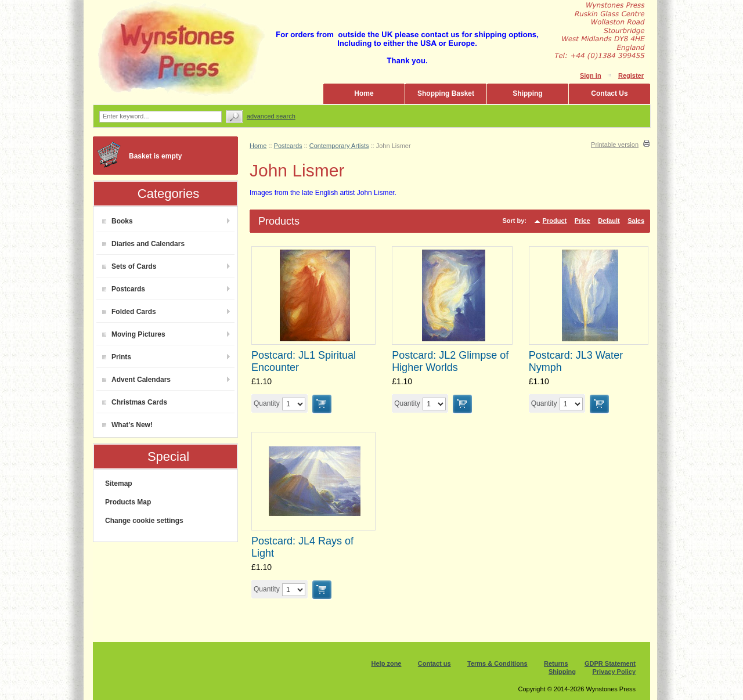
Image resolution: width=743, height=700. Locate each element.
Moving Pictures (134, 334)
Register (631, 75)
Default (609, 221)
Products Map (128, 502)
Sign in (591, 75)
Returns (556, 663)
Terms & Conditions (497, 663)
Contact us (434, 663)
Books (118, 221)
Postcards (124, 289)
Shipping (527, 93)
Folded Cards (129, 312)
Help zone (387, 663)
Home (364, 93)
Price (583, 221)
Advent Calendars (136, 380)
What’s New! (127, 425)
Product (555, 221)
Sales (636, 221)
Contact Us (609, 93)
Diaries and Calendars (143, 244)
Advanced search (271, 116)
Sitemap (119, 483)
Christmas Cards (135, 402)
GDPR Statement (610, 663)
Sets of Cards (129, 266)
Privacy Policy (614, 672)
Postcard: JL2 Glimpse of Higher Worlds (450, 361)
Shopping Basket (446, 93)
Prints (117, 357)
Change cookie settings (144, 521)
